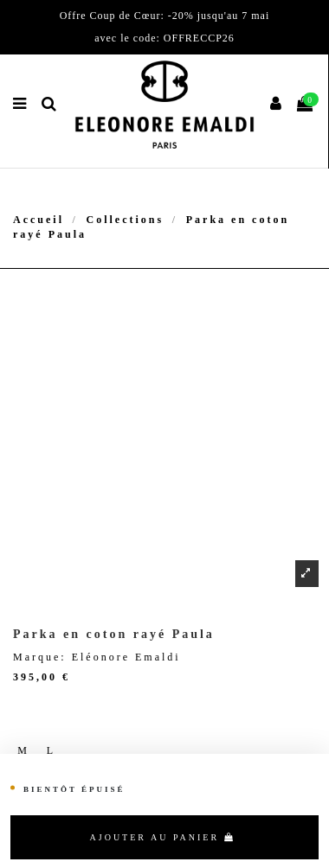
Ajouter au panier (163, 837)
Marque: (40, 657)
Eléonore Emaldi (126, 657)
